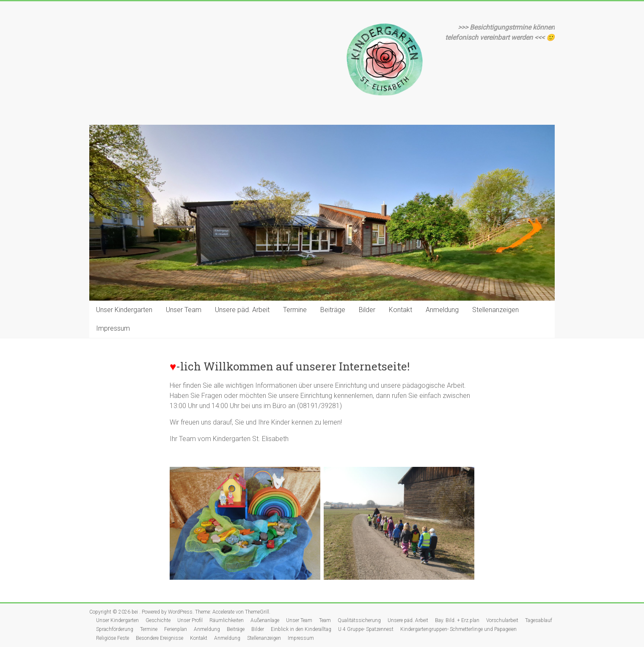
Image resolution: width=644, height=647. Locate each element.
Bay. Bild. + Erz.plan (457, 620)
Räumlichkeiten (227, 620)
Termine (295, 310)
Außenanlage (265, 620)
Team (325, 620)
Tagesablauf (539, 620)
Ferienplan (176, 629)
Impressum (113, 328)
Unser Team (184, 310)
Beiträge (333, 310)
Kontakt (400, 310)
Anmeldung (442, 310)
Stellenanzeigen (495, 310)
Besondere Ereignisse (160, 638)
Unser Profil (190, 620)
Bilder (367, 310)
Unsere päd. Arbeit (242, 310)
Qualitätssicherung (359, 620)
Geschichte (158, 620)
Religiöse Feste (113, 638)
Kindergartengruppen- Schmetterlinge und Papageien (458, 629)
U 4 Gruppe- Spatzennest (366, 629)
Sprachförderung (115, 629)
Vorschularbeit (502, 620)
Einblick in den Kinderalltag (301, 629)
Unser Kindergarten (124, 310)
